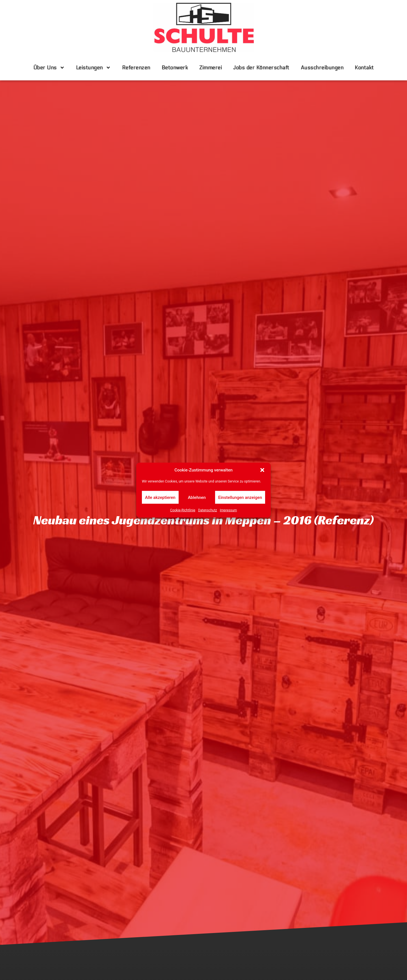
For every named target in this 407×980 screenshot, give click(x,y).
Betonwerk (175, 68)
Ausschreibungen (322, 68)
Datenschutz (208, 510)
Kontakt (364, 68)
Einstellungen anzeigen (240, 497)
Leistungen (93, 68)
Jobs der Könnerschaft (261, 68)
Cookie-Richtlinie (183, 510)
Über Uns (49, 68)
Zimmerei (211, 68)
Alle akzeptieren (160, 497)
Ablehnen (197, 497)
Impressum (228, 510)
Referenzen (136, 68)
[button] (262, 470)
